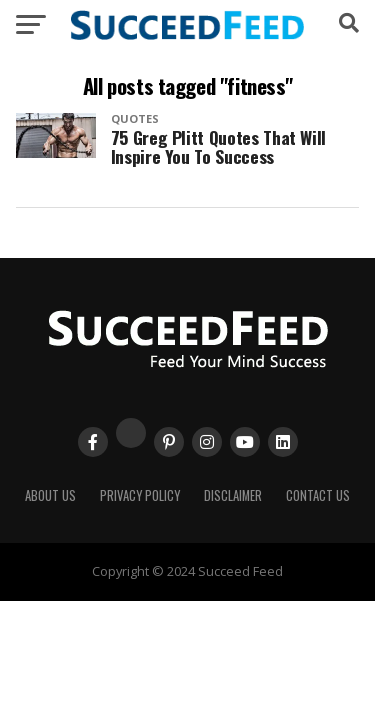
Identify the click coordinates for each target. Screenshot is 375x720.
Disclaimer (233, 495)
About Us (50, 495)
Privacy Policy (140, 495)
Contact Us (318, 495)
